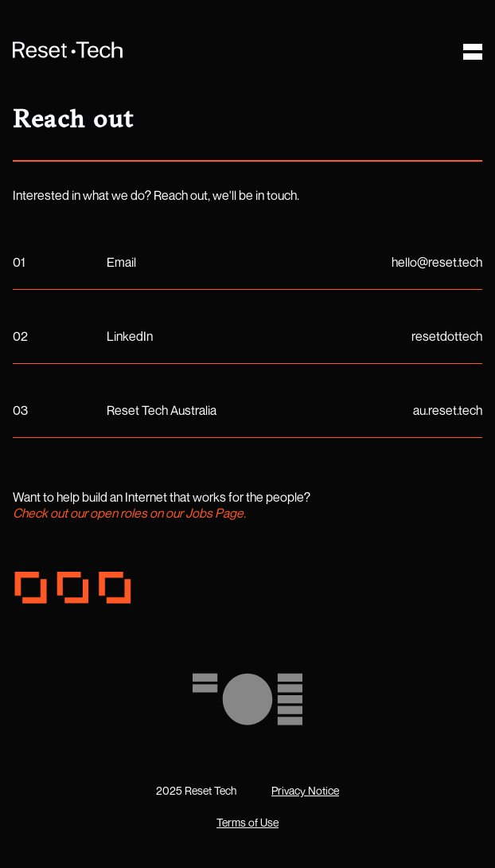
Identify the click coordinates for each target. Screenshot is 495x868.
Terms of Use (247, 822)
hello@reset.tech (437, 262)
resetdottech (447, 336)
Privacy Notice (305, 790)
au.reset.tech (448, 410)
